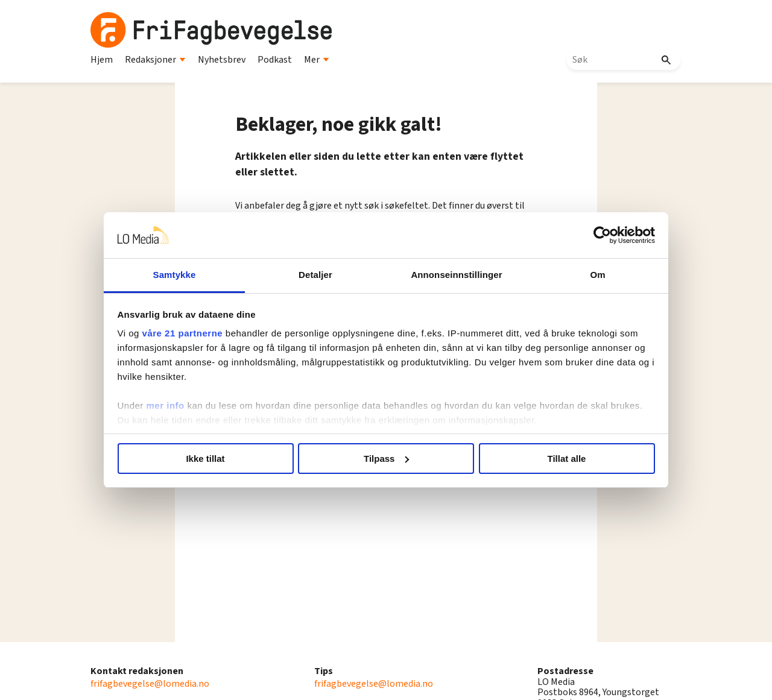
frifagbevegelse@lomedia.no (150, 684)
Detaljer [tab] (318, 275)
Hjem (102, 60)
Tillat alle (560, 459)
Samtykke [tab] (182, 275)
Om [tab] (590, 275)
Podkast (275, 60)
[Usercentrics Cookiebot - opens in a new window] (591, 235)
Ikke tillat (212, 459)
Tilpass (386, 459)
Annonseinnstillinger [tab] (454, 275)
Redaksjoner (155, 60)
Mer (317, 60)
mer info (176, 405)
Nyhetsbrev (222, 60)
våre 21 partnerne (194, 333)
